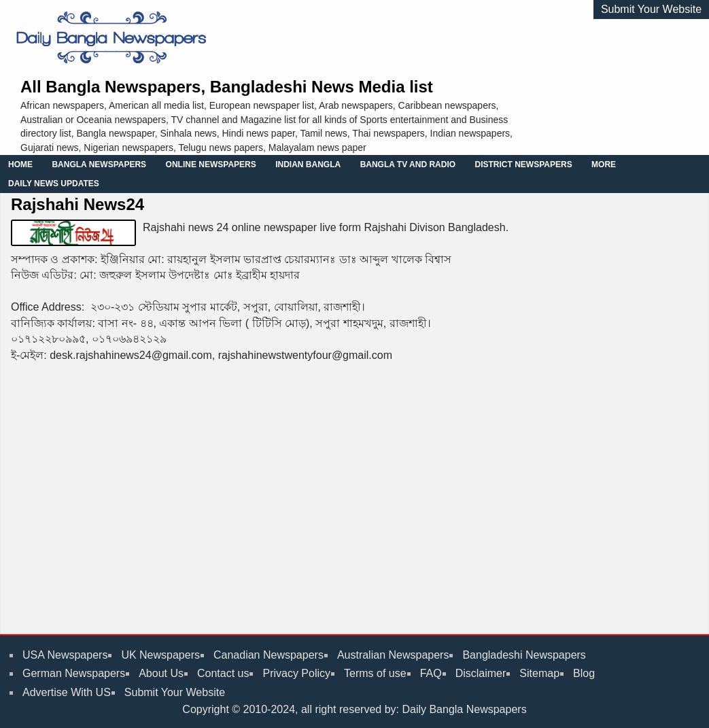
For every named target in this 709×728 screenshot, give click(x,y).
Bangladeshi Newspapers (524, 655)
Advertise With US (67, 692)
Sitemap (539, 673)
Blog (584, 673)
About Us (161, 673)
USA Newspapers (65, 655)
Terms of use (375, 673)
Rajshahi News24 (77, 204)
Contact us (223, 673)
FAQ (431, 673)
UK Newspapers (160, 655)
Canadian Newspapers (269, 655)
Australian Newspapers (393, 655)
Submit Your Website (651, 9)
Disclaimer (481, 673)
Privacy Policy (296, 673)
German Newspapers (74, 673)
